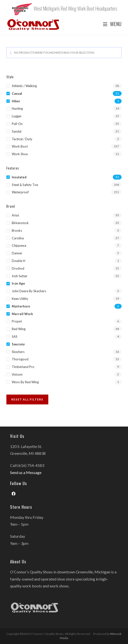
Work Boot (20, 146)
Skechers (18, 352)
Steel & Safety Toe (25, 185)
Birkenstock (20, 223)
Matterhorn (21, 306)
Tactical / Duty (22, 139)
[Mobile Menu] (110, 24)
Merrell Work (22, 314)
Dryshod (18, 268)
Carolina (18, 238)
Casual (17, 93)
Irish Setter (20, 276)
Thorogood (20, 359)
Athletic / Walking (24, 86)
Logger (17, 116)
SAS (15, 337)
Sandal (17, 131)
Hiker (16, 101)
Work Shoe (20, 154)
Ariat (15, 215)
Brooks (17, 230)
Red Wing (19, 329)
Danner (17, 253)
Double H (19, 261)
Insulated (19, 177)
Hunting (17, 108)
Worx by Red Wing (25, 382)
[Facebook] (13, 494)
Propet (17, 321)
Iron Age (18, 283)
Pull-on (17, 124)
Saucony (18, 344)
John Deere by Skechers (29, 291)
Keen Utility (20, 299)
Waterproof (20, 192)
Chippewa (19, 245)
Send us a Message (26, 472)
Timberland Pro (23, 367)
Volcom (17, 374)
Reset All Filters (27, 399)
